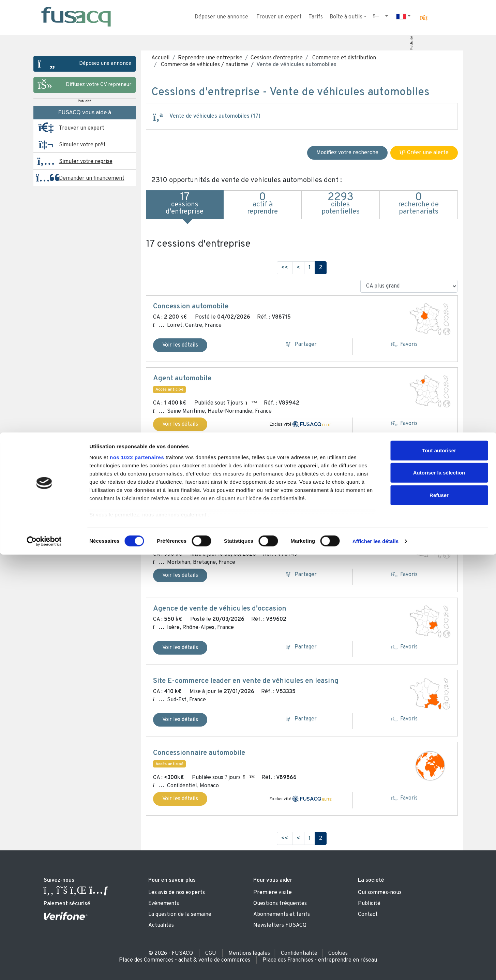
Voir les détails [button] (180, 424)
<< (285, 268)
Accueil (161, 58)
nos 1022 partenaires (137, 883)
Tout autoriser (439, 876)
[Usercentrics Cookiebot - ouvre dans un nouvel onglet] (44, 967)
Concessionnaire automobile (199, 753)
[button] (424, 18)
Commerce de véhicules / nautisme (204, 65)
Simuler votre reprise (86, 162)
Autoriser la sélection (439, 898)
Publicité (411, 43)
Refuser (439, 920)
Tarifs (316, 17)
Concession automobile (191, 307)
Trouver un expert (279, 17)
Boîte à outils (346, 17)
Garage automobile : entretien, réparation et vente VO (240, 530)
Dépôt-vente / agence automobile (208, 458)
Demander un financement (92, 178)
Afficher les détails (375, 967)
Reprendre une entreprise (210, 58)
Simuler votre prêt (82, 145)
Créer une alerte (424, 153)
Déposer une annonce (221, 17)
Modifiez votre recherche (347, 153)
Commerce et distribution (343, 58)
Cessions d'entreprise (277, 58)
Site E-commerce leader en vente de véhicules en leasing (246, 681)
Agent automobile (182, 379)
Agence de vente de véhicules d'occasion (220, 609)
